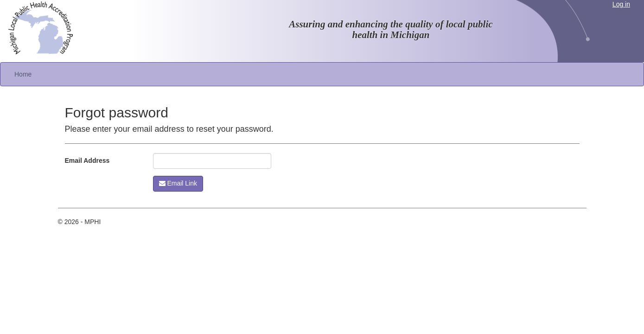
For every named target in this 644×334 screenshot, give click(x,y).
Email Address (87, 161)
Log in (621, 4)
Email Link (178, 183)
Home (23, 74)
